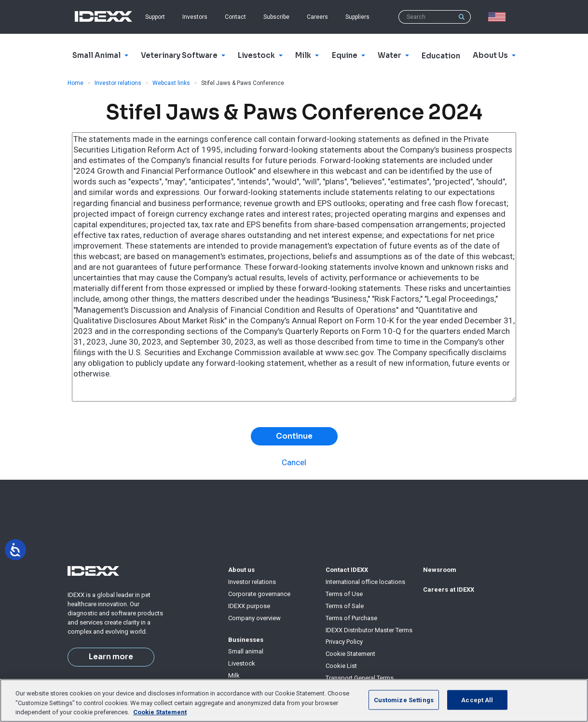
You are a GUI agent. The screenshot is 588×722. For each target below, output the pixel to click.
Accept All (477, 700)
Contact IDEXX (347, 570)
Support (155, 17)
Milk (234, 675)
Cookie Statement (350, 654)
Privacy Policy (344, 642)
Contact (235, 17)
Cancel (294, 462)
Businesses (246, 640)
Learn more (111, 657)
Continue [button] (294, 436)
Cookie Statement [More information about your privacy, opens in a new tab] (160, 712)
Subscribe (276, 17)
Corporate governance (259, 594)
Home (75, 83)
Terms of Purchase (351, 618)
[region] (294, 701)
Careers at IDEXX (449, 590)
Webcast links (171, 83)
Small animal (246, 651)
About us (241, 570)
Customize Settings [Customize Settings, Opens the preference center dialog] (404, 700)
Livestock (242, 663)
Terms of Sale (345, 606)
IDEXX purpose (249, 606)
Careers (317, 17)
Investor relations (118, 83)
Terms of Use (344, 594)
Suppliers (357, 17)
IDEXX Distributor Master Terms (369, 630)
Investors (195, 17)
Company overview (254, 618)
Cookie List (341, 666)
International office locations (365, 582)
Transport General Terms (360, 678)
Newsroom (440, 570)
